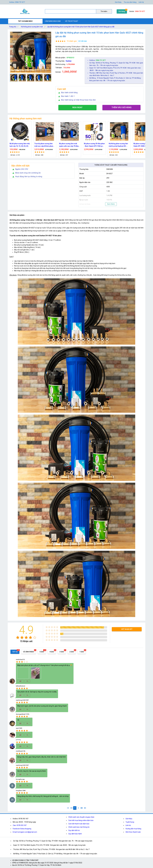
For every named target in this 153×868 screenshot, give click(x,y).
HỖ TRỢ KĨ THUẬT (72, 21)
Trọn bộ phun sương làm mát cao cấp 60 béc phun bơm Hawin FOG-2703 (69, 145)
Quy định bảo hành (75, 834)
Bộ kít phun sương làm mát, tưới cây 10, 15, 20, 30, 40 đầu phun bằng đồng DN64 (45, 145)
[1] (68, 808)
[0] (71, 808)
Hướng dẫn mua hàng (133, 829)
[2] (78, 808)
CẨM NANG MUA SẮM (53, 21)
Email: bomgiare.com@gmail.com (25, 832)
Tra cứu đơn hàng (130, 2)
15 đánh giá (72, 41)
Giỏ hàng (122, 11)
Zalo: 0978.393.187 (20, 825)
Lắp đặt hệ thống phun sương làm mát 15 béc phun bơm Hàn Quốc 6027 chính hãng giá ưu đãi (81, 27)
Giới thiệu (129, 819)
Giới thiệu (118, 2)
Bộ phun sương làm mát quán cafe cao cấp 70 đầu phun (94, 145)
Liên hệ (141, 2)
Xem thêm (111, 204)
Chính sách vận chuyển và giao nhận (81, 817)
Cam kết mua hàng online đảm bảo (81, 820)
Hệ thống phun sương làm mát (32, 27)
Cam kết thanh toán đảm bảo (79, 824)
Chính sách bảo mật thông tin (79, 827)
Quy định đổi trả (74, 830)
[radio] (18, 637)
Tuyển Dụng (130, 822)
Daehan (69, 61)
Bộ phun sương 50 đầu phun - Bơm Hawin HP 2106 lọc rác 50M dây (119, 145)
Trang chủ (14, 27)
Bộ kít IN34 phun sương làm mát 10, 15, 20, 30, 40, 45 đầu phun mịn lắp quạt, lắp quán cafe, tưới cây (20, 145)
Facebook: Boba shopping (22, 829)
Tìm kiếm (104, 11)
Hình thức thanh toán (133, 832)
